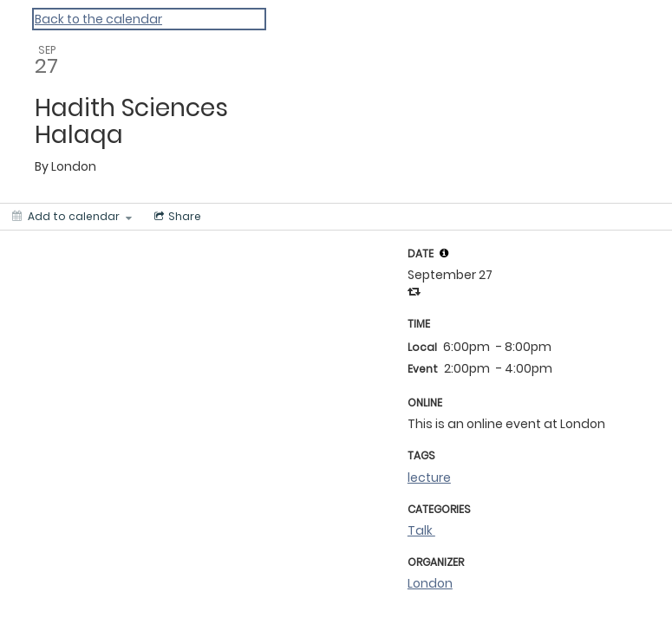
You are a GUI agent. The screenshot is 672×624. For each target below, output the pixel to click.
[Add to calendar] (72, 217)
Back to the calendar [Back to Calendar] (98, 19)
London (430, 583)
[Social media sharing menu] (176, 217)
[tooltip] (444, 253)
